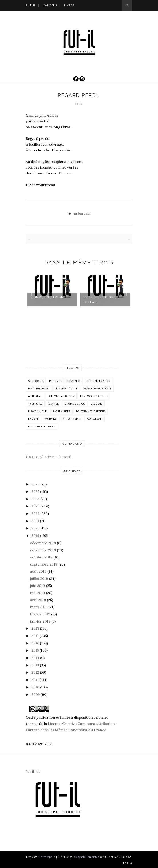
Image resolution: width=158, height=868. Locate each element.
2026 (35, 484)
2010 (35, 687)
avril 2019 (38, 600)
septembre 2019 (44, 564)
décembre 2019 (43, 543)
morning (51, 419)
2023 (35, 506)
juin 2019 (38, 586)
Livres (69, 5)
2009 (36, 694)
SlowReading (72, 419)
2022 (35, 513)
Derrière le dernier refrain (102, 300)
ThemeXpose (47, 857)
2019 (35, 535)
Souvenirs (74, 381)
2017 (35, 636)
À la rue (53, 404)
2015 (35, 650)
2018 (35, 628)
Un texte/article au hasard (48, 457)
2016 (35, 643)
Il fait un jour (38, 411)
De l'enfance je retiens (91, 411)
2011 (35, 680)
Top (127, 863)
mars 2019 (39, 607)
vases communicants (97, 388)
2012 (35, 672)
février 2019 (40, 614)
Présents (55, 381)
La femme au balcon (61, 396)
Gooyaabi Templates (86, 857)
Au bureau (81, 213)
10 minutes (35, 404)
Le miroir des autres (94, 396)
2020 (36, 528)
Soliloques (36, 381)
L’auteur (50, 5)
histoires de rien (39, 388)
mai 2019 (38, 593)
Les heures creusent (41, 426)
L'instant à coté (67, 388)
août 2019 (38, 571)
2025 (35, 491)
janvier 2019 (40, 621)
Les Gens (97, 404)
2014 (35, 658)
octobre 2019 (41, 557)
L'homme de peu (75, 404)
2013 (35, 665)
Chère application (98, 381)
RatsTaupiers (61, 411)
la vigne (34, 419)
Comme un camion (47, 297)
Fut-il (31, 5)
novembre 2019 (43, 550)
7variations (94, 419)
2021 (35, 521)
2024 (36, 499)
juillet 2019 (39, 578)
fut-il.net (33, 771)
